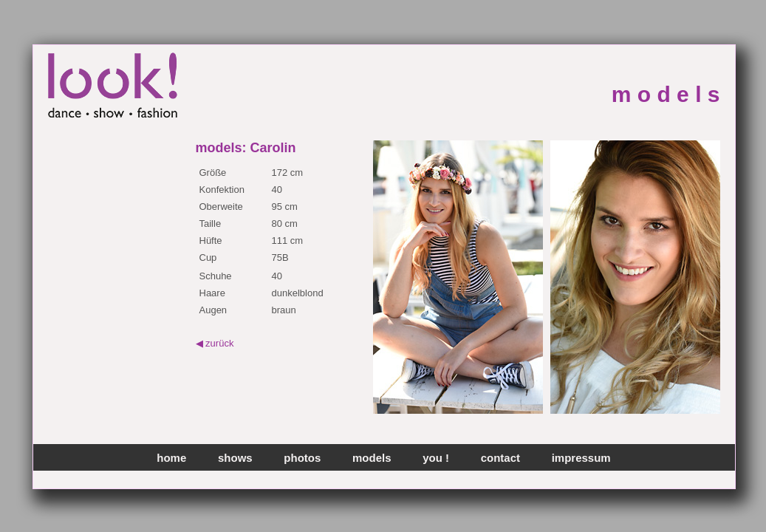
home (171, 458)
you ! (436, 458)
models (372, 458)
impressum (581, 458)
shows (235, 458)
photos (302, 458)
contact (500, 458)
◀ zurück (215, 343)
